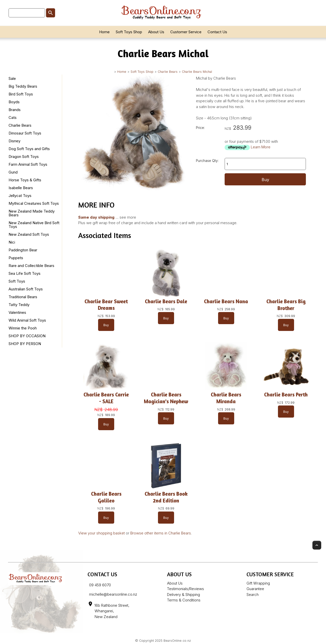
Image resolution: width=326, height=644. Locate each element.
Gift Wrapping (258, 583)
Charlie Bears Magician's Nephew (166, 398)
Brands (15, 110)
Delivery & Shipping (184, 595)
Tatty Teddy (19, 305)
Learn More (261, 147)
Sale (12, 78)
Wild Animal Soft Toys (27, 320)
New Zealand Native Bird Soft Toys (34, 225)
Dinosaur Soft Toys (25, 133)
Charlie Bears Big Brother (286, 305)
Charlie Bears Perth (286, 395)
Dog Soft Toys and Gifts (29, 149)
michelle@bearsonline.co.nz (113, 594)
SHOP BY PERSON (25, 344)
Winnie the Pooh (23, 328)
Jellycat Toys (20, 196)
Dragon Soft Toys (24, 157)
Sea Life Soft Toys (25, 273)
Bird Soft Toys (21, 94)
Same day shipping (96, 217)
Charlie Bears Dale (166, 301)
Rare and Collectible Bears (31, 266)
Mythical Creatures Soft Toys (34, 203)
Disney (14, 141)
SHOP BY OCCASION (27, 336)
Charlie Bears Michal (197, 72)
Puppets (16, 258)
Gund (13, 172)
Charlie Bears (168, 72)
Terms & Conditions (184, 600)
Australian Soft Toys (26, 289)
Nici (12, 242)
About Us (156, 32)
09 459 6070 (100, 585)
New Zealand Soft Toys (29, 234)
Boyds (14, 102)
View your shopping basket (101, 533)
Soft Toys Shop (129, 32)
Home (104, 32)
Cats (13, 117)
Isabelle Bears (21, 188)
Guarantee (255, 589)
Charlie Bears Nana (226, 301)
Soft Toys (17, 281)
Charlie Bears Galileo (106, 497)
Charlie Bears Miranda (226, 398)
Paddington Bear (23, 250)
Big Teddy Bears (23, 86)
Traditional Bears (23, 297)
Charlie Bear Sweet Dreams (106, 305)
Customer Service (186, 32)
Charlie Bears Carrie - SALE (106, 398)
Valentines (17, 312)
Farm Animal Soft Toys (28, 164)
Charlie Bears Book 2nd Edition (166, 497)
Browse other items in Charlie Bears (161, 533)
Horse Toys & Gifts (25, 180)
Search (253, 595)
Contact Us (217, 32)
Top (317, 545)
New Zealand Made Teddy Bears (32, 213)
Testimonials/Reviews (186, 589)
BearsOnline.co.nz (177, 641)
